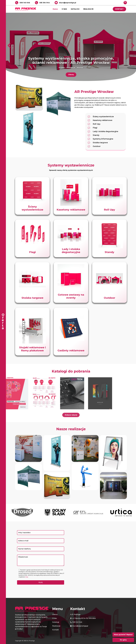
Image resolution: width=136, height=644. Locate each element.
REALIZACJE (88, 9)
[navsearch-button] (125, 3)
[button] (9, 46)
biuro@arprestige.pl (68, 3)
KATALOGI (75, 9)
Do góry (123, 640)
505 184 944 (45, 3)
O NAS (64, 9)
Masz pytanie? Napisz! (123, 635)
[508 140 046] (17, 3)
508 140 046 (25, 3)
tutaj (27, 577)
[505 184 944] (36, 3)
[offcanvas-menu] (3, 322)
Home (55, 9)
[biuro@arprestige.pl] (56, 3)
